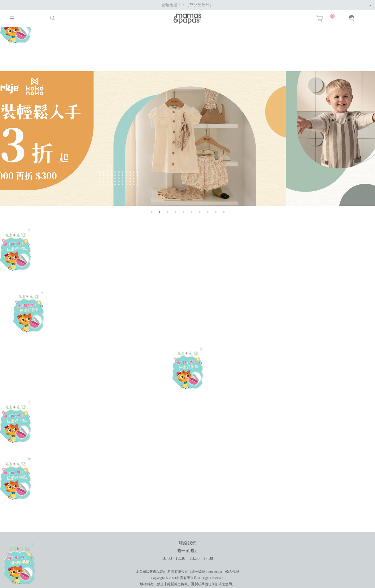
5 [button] (184, 212)
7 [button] (200, 212)
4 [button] (176, 212)
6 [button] (192, 212)
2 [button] (159, 212)
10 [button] (224, 212)
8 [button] (208, 212)
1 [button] (151, 212)
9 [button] (216, 212)
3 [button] (168, 212)
